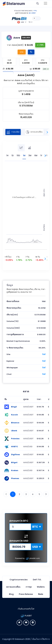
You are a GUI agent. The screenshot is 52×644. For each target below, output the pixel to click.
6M (36, 155)
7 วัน (27, 257)
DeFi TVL (37, 580)
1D (13, 155)
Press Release (26, 594)
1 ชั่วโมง (8, 257)
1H (7, 155)
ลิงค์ (44, 354)
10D (18, 155)
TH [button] (30, 22)
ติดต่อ (41, 594)
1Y (41, 155)
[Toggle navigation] (45, 4)
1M (24, 155)
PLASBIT (26, 616)
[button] (19, 18)
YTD (47, 155)
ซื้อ (31, 52)
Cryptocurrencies (19, 580)
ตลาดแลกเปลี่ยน (34, 132)
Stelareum (20, 639)
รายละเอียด (13, 132)
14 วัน (38, 257)
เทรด (22, 52)
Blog (11, 594)
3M (30, 155)
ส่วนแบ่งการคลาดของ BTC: (24, 11)
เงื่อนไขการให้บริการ (41, 639)
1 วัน (18, 257)
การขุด (29, 587)
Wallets (41, 587)
